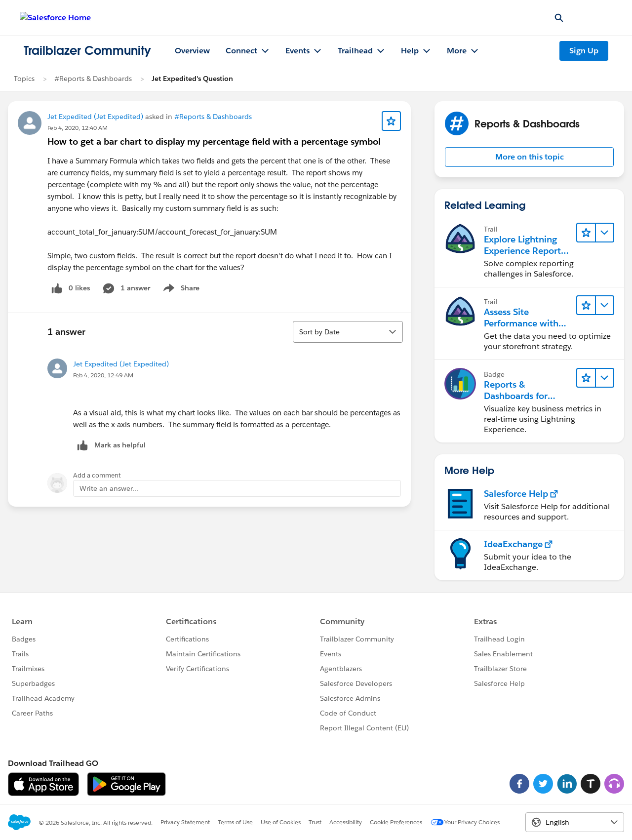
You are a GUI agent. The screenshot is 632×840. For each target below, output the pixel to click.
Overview (192, 51)
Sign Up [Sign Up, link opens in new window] (584, 51)
